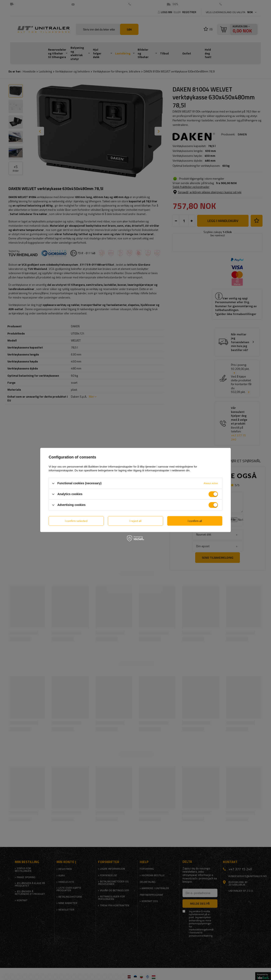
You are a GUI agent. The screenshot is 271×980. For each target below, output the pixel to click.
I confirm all (195, 521)
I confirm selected (76, 521)
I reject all (135, 521)
